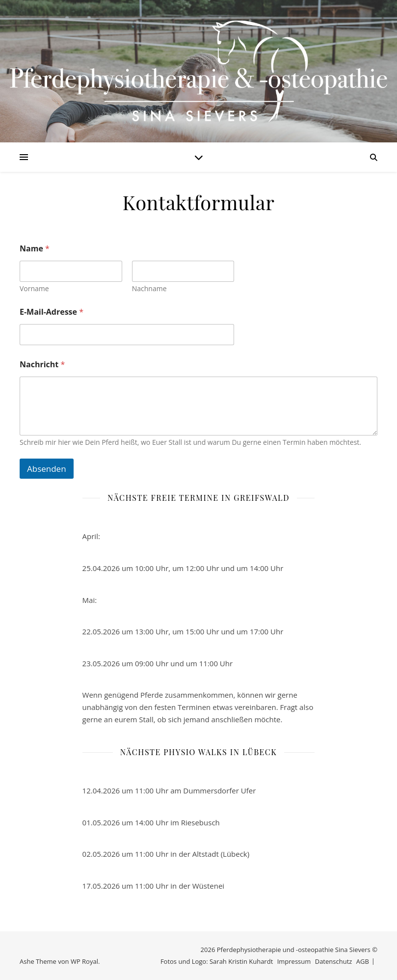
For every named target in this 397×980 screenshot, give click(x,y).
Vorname (34, 288)
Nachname (149, 288)
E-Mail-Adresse (52, 312)
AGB (363, 961)
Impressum (294, 961)
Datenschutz (334, 961)
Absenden (47, 469)
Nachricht (42, 365)
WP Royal (84, 961)
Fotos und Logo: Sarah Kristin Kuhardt (217, 961)
